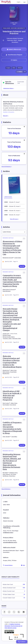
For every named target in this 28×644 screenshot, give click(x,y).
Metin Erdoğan (6, 372)
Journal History (8, 565)
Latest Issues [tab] (8, 197)
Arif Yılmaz (13, 474)
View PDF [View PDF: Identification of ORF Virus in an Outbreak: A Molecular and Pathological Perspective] (22, 413)
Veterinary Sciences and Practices (14, 33)
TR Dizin (20, 68)
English (19, 2)
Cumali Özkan (18, 258)
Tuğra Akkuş (14, 437)
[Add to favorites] (24, 239)
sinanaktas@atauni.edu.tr (10, 542)
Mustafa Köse (6, 373)
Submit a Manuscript (14, 49)
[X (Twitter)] (14, 612)
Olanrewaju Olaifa (16, 338)
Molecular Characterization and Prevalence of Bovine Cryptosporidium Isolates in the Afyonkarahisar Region (12, 362)
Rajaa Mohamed (7, 291)
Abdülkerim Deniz (13, 473)
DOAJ (14, 68)
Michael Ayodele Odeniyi (9, 337)
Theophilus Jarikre (7, 338)
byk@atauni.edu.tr (8, 532)
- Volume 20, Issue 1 (12, 215)
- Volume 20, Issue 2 (12, 211)
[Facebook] (4, 612)
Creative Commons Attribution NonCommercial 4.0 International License (13, 626)
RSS (23, 565)
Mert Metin (5, 473)
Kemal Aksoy (12, 476)
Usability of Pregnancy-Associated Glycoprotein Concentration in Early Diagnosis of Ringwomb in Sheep (12, 428)
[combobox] (14, 232)
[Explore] (14, 60)
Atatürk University (9, 112)
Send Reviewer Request (14, 55)
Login (24, 2)
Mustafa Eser (6, 370)
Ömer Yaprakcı (6, 437)
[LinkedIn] (19, 612)
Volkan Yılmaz (14, 403)
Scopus (8, 68)
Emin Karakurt (6, 405)
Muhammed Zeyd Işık (8, 258)
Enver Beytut (13, 405)
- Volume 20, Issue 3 (12, 206)
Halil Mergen (6, 476)
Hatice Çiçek (13, 370)
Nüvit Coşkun (6, 403)
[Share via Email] (24, 612)
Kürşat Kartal (13, 372)
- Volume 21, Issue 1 (12, 202)
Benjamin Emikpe (7, 335)
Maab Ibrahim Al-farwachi (9, 290)
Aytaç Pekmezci (6, 474)
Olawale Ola (6, 334)
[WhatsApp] (9, 612)
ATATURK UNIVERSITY (18, 28)
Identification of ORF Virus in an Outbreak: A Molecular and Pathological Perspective (12, 396)
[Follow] (20, 72)
